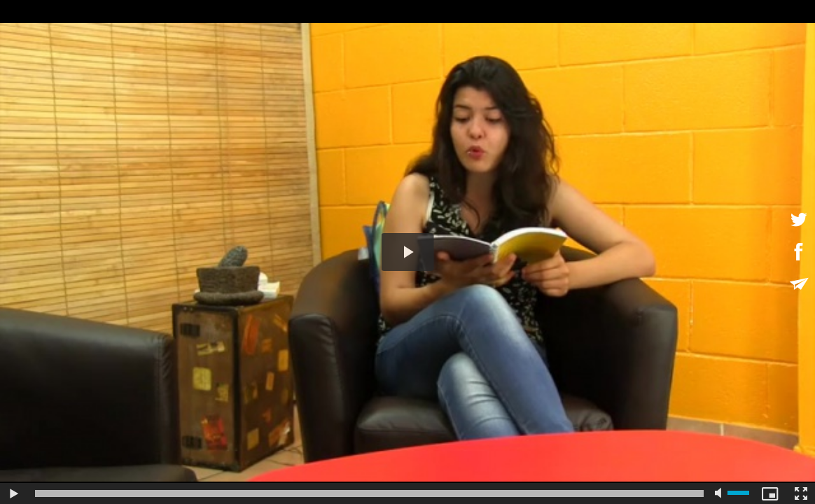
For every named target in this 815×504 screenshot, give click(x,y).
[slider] (369, 493)
